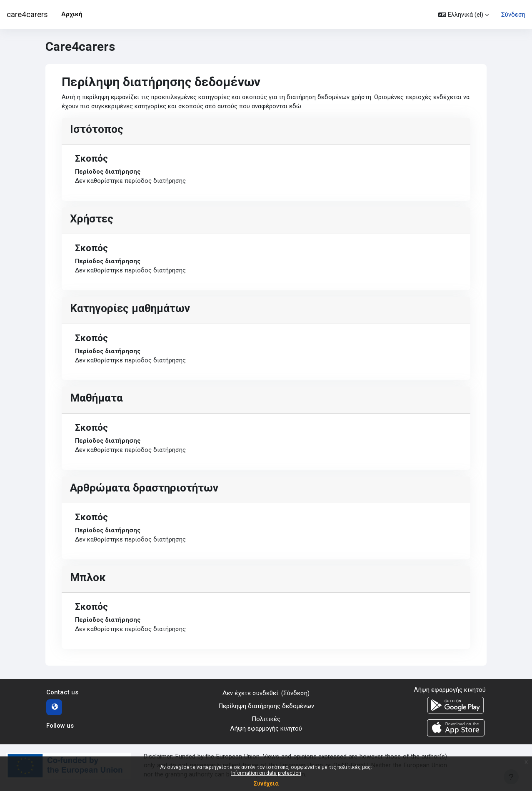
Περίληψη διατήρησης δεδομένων (266, 710)
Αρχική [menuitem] (72, 14)
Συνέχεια (266, 784)
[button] (463, 15)
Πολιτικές (266, 722)
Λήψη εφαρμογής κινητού (266, 732)
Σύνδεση (513, 15)
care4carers (27, 15)
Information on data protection (266, 773)
